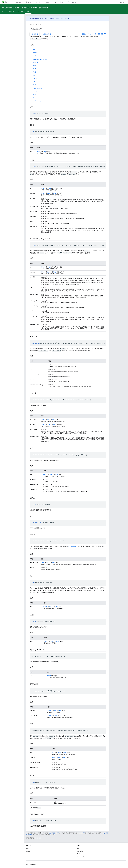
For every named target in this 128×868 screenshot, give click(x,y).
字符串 (39, 151)
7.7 (105, 34)
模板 (35, 94)
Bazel (31, 25)
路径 (45, 151)
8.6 (91, 34)
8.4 (96, 34)
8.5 (93, 34)
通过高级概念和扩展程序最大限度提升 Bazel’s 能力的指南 (25, 8)
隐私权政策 (33, 864)
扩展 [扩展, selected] (55, 2)
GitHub (122, 2)
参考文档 (47, 2)
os (34, 75)
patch (35, 78)
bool (33, 132)
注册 (68, 19)
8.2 (102, 34)
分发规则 (21, 11)
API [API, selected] (28, 11)
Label (49, 193)
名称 (35, 72)
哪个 (35, 98)
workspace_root (38, 101)
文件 (35, 69)
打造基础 (32, 19)
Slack (79, 854)
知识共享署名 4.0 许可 (54, 833)
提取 (35, 66)
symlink (36, 91)
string (45, 474)
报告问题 (35, 34)
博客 (27, 848)
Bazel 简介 (19, 2)
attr (34, 50)
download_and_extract (40, 59)
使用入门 (28, 2)
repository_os (36, 523)
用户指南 (38, 2)
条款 (27, 864)
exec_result (36, 343)
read (35, 85)
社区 (62, 2)
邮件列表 (52, 19)
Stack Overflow (81, 857)
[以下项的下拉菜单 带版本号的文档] (78, 2)
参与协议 (61, 19)
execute (36, 62)
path (34, 82)
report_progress (38, 88)
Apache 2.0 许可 (81, 833)
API (40, 25)
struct (34, 114)
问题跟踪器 (80, 851)
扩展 (36, 25)
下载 (35, 56)
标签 (48, 419)
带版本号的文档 (71, 2)
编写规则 (11, 11)
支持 (78, 848)
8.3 (99, 34)
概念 (3, 11)
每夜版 (84, 34)
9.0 (88, 34)
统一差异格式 (72, 546)
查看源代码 (47, 34)
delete (35, 53)
